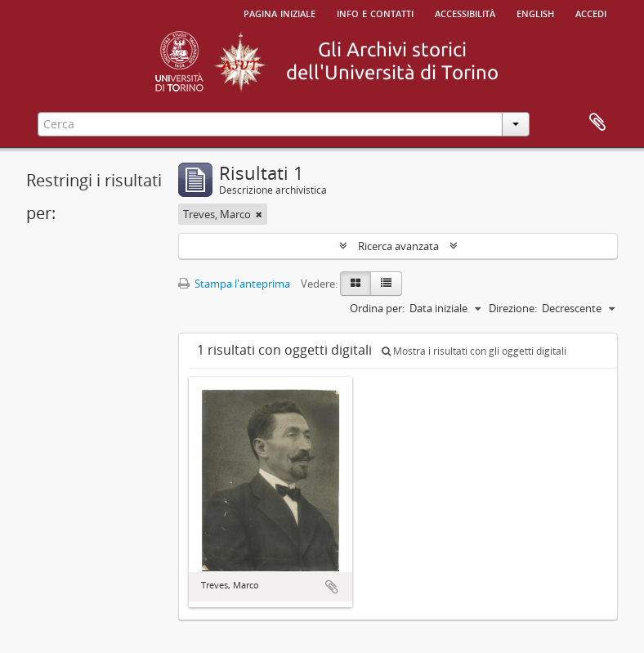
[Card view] (356, 284)
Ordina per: (377, 308)
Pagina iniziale (280, 12)
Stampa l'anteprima (234, 284)
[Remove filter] (259, 214)
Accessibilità (465, 12)
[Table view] (386, 284)
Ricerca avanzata (398, 246)
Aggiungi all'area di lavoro (332, 587)
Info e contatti (375, 12)
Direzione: (513, 308)
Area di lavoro (597, 123)
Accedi (591, 12)
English (535, 12)
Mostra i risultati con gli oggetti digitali (474, 351)
